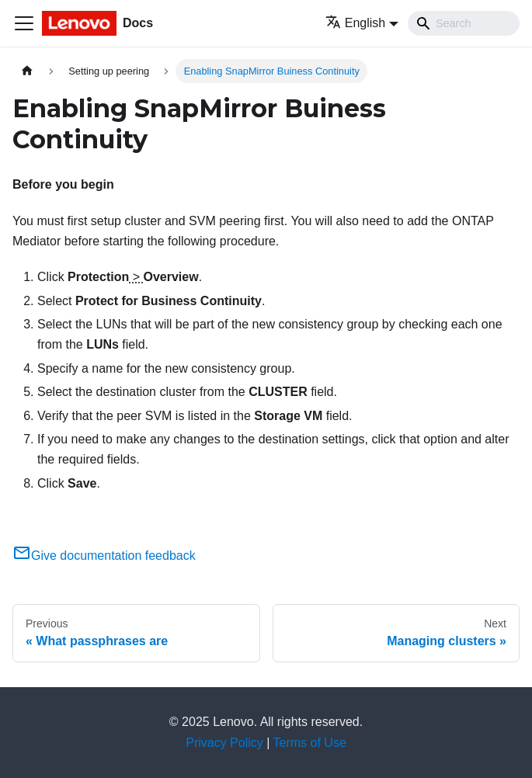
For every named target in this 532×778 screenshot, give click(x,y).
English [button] (355, 23)
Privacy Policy (224, 743)
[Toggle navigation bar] (24, 23)
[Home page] (27, 71)
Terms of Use (310, 743)
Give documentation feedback (104, 556)
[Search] (464, 23)
